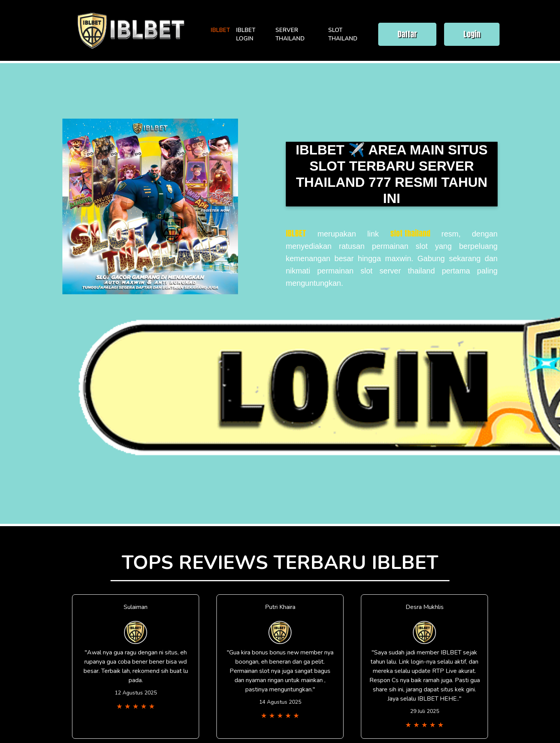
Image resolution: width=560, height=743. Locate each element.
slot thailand (410, 233)
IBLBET (220, 30)
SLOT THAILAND (343, 34)
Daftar (407, 34)
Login (472, 34)
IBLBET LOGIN (246, 34)
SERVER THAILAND (290, 34)
